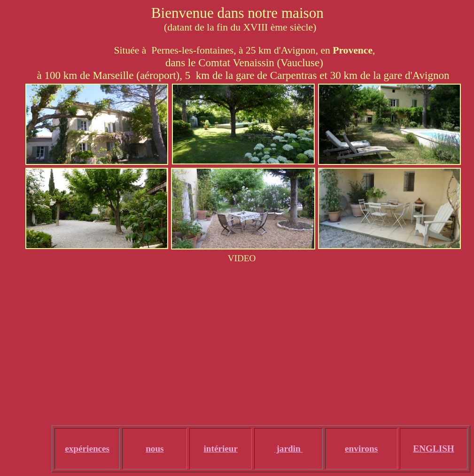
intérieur (221, 449)
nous (155, 449)
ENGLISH (433, 449)
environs (361, 449)
